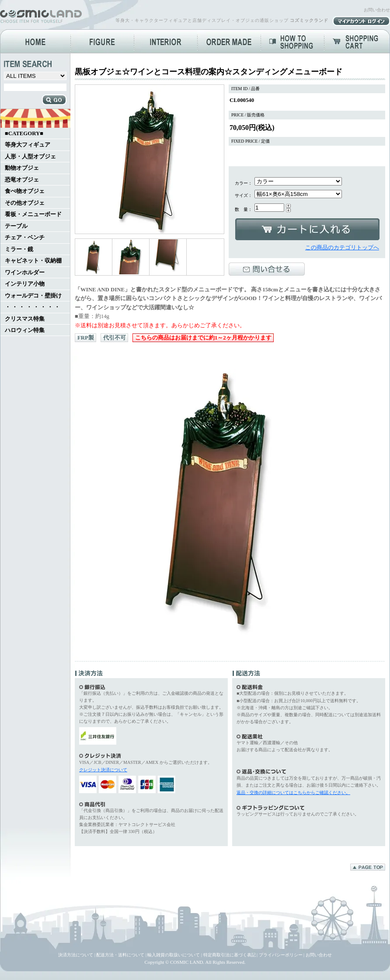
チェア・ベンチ (25, 238)
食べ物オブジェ (25, 191)
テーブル (16, 226)
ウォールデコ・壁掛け (33, 296)
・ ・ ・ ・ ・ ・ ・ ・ (32, 307)
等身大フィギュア (28, 145)
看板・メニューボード (33, 214)
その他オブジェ (25, 203)
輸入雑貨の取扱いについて (174, 955)
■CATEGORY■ (24, 133)
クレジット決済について (103, 770)
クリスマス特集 (25, 319)
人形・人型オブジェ (30, 157)
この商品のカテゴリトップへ (342, 248)
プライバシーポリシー (281, 955)
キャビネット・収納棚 (33, 261)
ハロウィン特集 (25, 330)
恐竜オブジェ (22, 180)
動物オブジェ (22, 168)
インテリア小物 (25, 284)
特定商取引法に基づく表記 (230, 955)
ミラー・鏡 (19, 249)
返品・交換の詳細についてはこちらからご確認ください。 (293, 793)
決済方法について (76, 955)
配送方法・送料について (120, 955)
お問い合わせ (377, 10)
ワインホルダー (25, 273)
